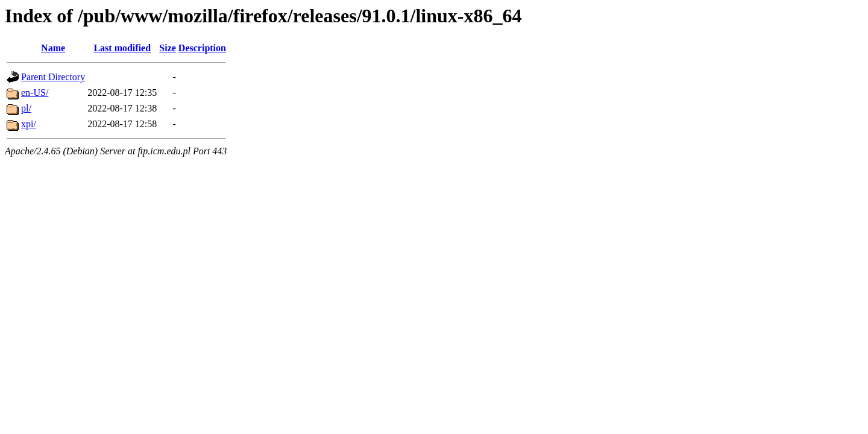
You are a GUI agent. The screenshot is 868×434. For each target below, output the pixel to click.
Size (168, 48)
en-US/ (35, 93)
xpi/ (29, 124)
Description (202, 48)
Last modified (122, 48)
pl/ (26, 108)
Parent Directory (53, 77)
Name (53, 48)
